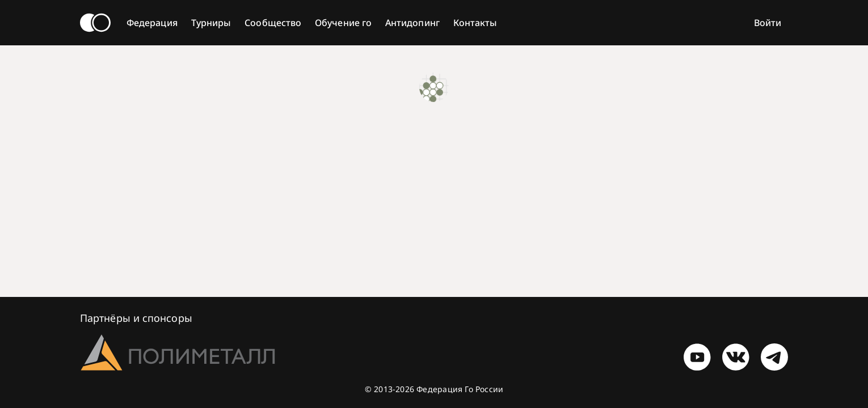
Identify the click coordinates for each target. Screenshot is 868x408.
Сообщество (273, 23)
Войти (768, 23)
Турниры (211, 23)
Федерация (152, 23)
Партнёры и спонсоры (136, 318)
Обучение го (343, 23)
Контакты (475, 23)
